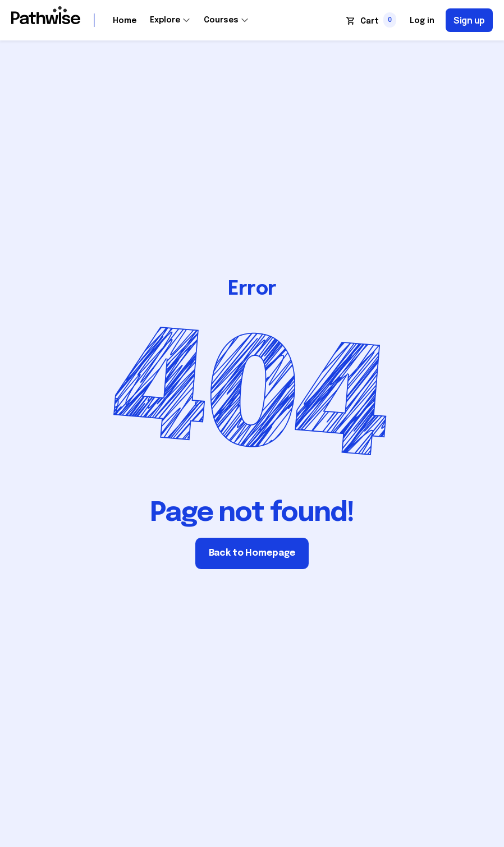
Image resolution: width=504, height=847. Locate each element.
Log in (422, 21)
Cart (370, 21)
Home (125, 21)
